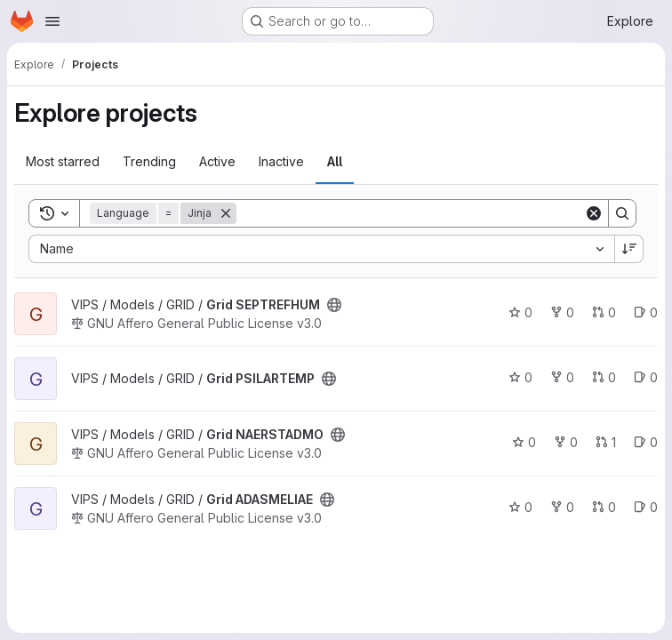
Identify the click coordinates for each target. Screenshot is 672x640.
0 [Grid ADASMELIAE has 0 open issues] (646, 507)
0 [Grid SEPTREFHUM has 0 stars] (520, 312)
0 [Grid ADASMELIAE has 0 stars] (520, 507)
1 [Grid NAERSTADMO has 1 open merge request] (606, 442)
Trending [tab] (149, 161)
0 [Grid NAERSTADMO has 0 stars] (524, 442)
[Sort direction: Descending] (629, 249)
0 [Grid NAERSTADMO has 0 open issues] (646, 442)
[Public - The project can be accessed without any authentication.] (334, 305)
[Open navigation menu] (52, 21)
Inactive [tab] (281, 161)
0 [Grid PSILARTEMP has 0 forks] (562, 377)
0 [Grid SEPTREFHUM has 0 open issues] (646, 312)
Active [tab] (217, 161)
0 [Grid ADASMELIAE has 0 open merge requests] (604, 507)
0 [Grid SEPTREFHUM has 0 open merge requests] (604, 312)
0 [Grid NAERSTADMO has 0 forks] (566, 442)
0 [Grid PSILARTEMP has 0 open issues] (646, 377)
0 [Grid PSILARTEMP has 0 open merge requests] (604, 377)
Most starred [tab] (63, 161)
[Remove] (226, 213)
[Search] (410, 213)
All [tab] (335, 161)
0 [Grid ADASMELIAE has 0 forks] (562, 507)
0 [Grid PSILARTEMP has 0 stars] (520, 377)
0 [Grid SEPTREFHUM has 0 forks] (562, 312)
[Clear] (594, 213)
